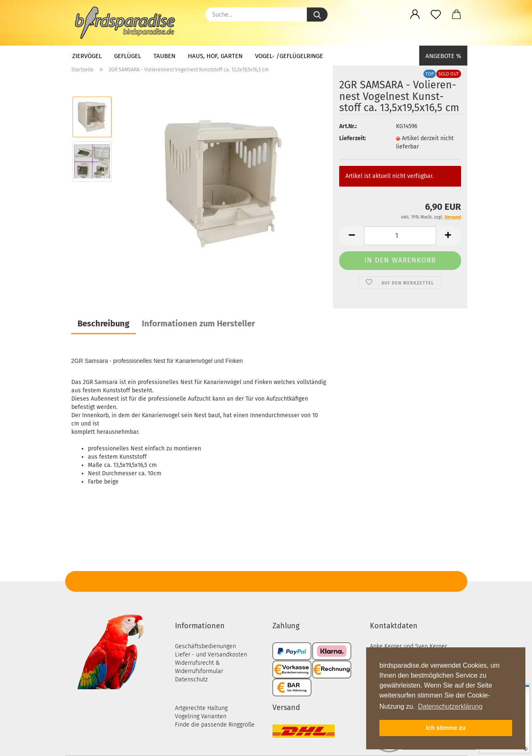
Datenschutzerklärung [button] (450, 706)
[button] (415, 15)
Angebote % (443, 56)
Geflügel (128, 56)
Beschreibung (103, 323)
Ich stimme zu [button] (446, 728)
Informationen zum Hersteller (198, 323)
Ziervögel (87, 56)
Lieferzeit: (352, 138)
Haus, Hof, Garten (215, 56)
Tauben (164, 56)
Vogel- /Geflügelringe (289, 56)
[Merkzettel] (436, 15)
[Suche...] (317, 15)
